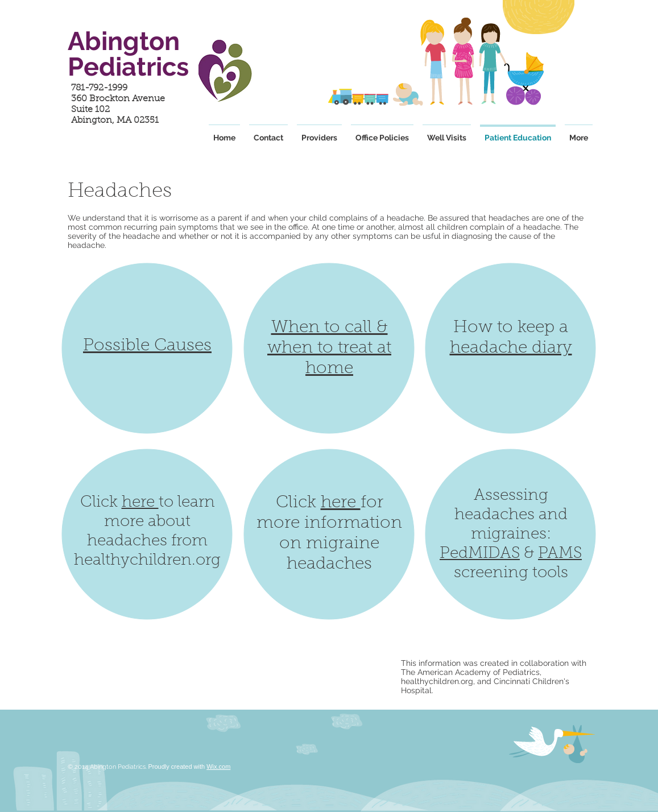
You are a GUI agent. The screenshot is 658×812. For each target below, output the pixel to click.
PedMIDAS (480, 554)
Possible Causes (147, 346)
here (140, 503)
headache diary (511, 349)
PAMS (560, 554)
